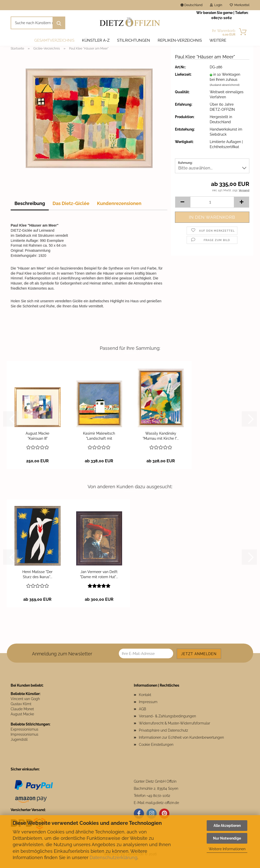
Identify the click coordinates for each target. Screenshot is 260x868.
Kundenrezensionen (119, 203)
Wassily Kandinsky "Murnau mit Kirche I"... (161, 436)
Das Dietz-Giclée (71, 203)
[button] (183, 202)
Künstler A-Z (96, 40)
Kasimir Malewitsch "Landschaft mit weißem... (99, 436)
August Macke (22, 714)
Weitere (218, 40)
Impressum (148, 702)
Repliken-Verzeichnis (180, 40)
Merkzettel (240, 5)
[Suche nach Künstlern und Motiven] (59, 23)
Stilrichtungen (134, 40)
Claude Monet (22, 709)
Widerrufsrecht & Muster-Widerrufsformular (175, 723)
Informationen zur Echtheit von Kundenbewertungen (181, 737)
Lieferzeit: (183, 74)
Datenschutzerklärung (113, 857)
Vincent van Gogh (25, 699)
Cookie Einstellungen (156, 745)
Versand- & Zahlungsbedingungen (167, 716)
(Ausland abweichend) (225, 85)
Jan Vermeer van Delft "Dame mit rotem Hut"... (99, 574)
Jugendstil (19, 739)
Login (216, 5)
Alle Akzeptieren (227, 826)
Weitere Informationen (227, 849)
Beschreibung (30, 203)
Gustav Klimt (21, 704)
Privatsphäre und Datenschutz (164, 730)
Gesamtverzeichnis (54, 40)
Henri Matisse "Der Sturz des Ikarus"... (37, 574)
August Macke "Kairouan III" (37, 436)
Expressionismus (25, 729)
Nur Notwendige (227, 838)
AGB (142, 709)
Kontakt (145, 695)
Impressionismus (25, 734)
